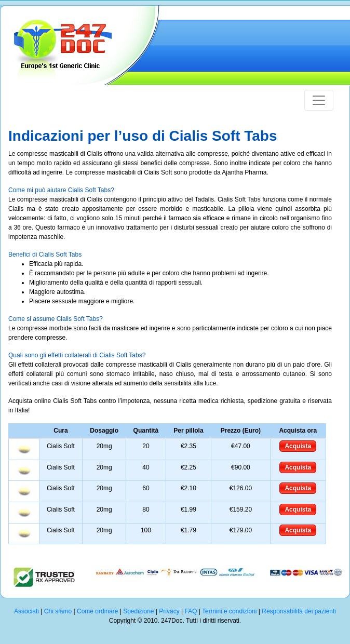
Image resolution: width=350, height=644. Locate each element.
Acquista (298, 446)
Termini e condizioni (229, 611)
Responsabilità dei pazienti (299, 611)
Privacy (169, 611)
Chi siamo (58, 611)
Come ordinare (97, 611)
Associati (26, 611)
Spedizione (138, 611)
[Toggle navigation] (319, 100)
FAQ (191, 611)
